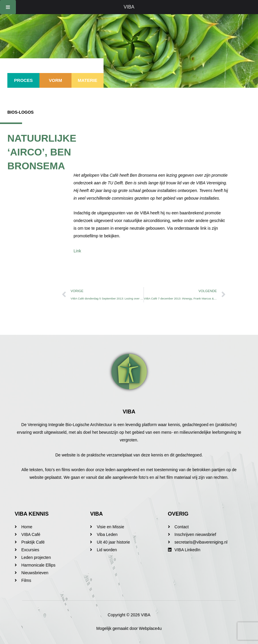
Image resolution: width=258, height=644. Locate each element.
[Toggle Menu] (8, 7)
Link (77, 251)
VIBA (129, 7)
